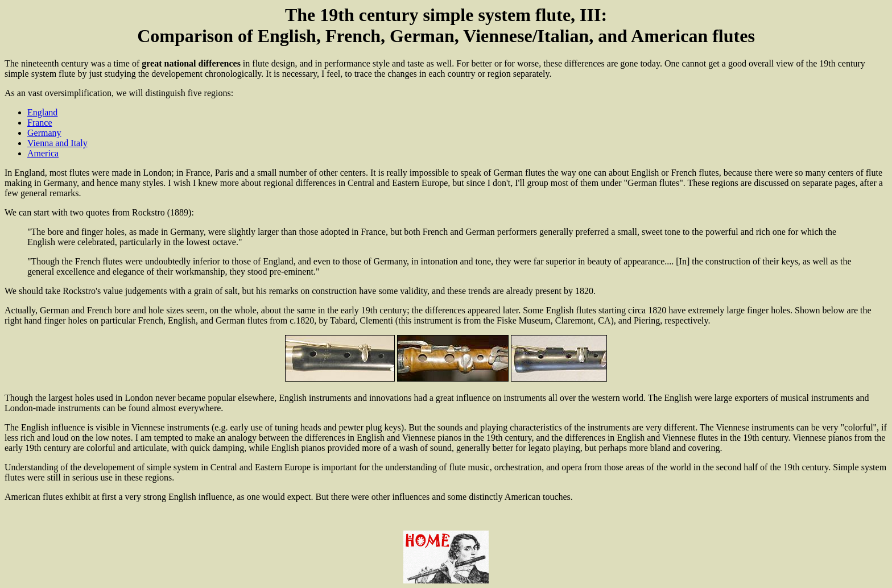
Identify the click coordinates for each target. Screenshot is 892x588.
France (40, 123)
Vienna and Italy (57, 143)
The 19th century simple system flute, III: (446, 15)
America (43, 153)
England (42, 112)
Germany (44, 133)
